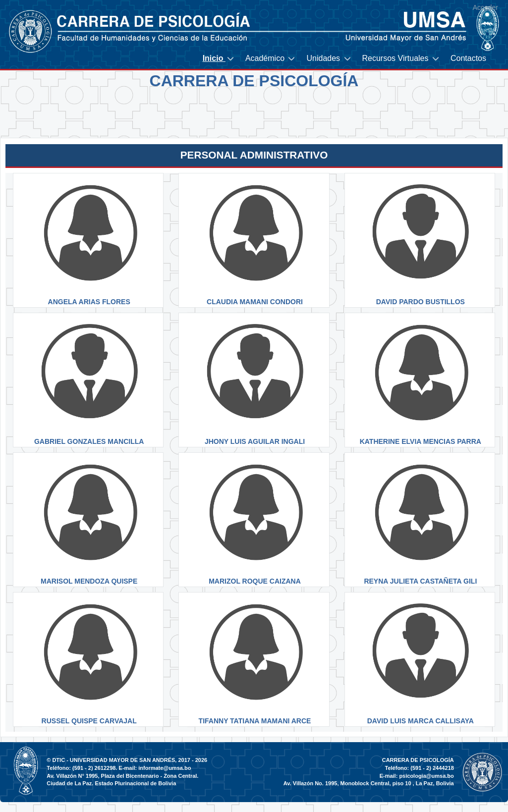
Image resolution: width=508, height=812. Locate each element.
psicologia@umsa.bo (426, 776)
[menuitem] (219, 59)
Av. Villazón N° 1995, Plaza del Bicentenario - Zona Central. (122, 776)
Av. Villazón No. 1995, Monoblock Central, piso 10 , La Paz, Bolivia (369, 783)
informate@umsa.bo (165, 768)
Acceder (485, 7)
